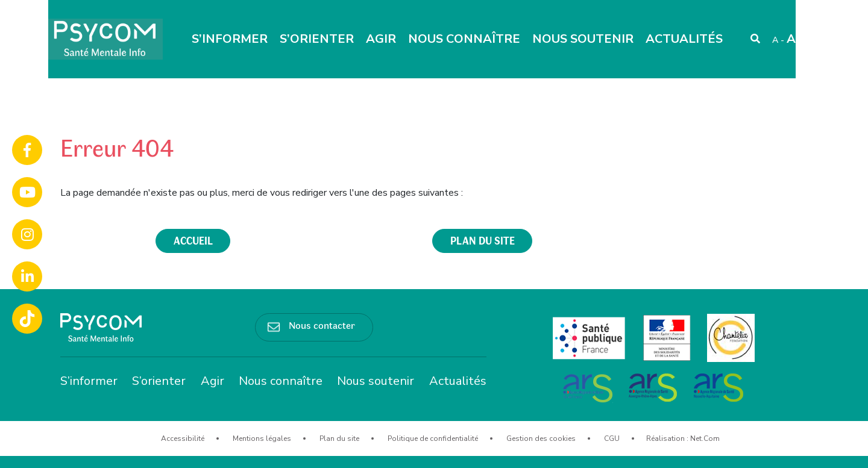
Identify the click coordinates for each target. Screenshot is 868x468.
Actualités (684, 39)
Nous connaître (464, 39)
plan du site (483, 240)
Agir (381, 39)
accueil (193, 240)
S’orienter (317, 39)
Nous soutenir (583, 39)
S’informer (230, 39)
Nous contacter (322, 325)
